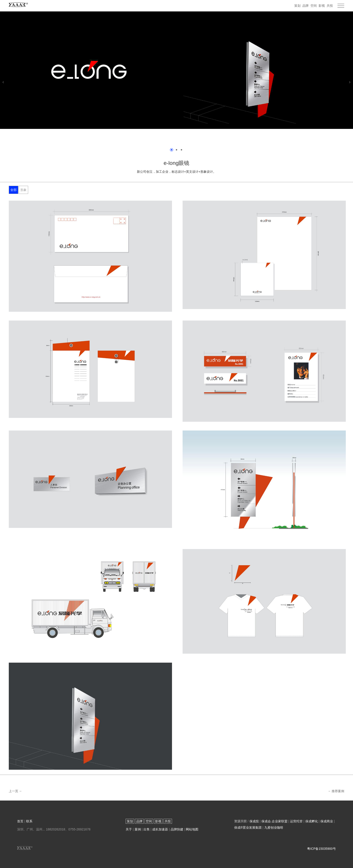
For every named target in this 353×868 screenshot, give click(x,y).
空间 (314, 6)
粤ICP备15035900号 (321, 849)
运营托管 (296, 821)
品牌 (305, 6)
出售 (147, 829)
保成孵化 (312, 821)
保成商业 (327, 821)
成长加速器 (160, 829)
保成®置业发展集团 (248, 828)
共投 (330, 6)
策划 (297, 6)
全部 (14, 190)
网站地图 (192, 829)
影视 (322, 6)
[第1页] (172, 150)
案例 (138, 829)
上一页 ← (16, 791)
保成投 (254, 821)
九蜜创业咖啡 (274, 828)
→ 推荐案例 (336, 791)
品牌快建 (177, 829)
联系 (29, 821)
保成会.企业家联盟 (274, 821)
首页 (20, 821)
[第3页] (181, 150)
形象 (23, 190)
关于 (129, 829)
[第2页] (176, 150)
